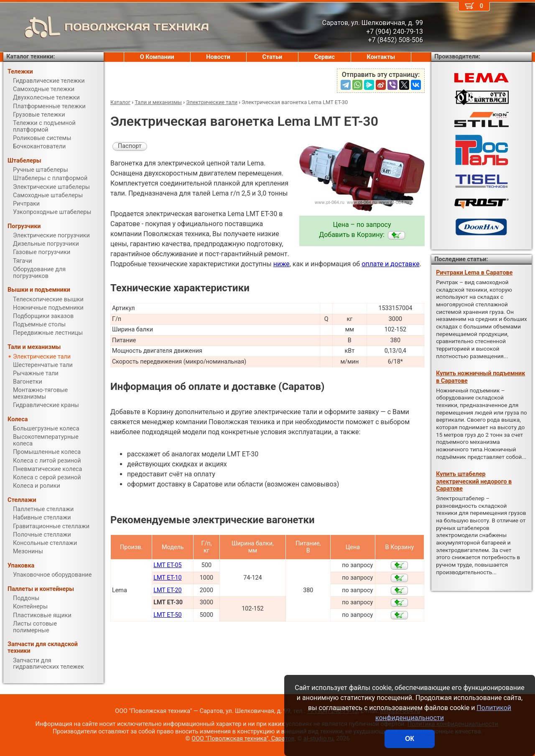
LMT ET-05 (167, 565)
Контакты (381, 57)
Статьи (272, 57)
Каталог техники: (31, 57)
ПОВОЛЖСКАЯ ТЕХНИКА (106, 27)
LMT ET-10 (167, 578)
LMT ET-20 (167, 590)
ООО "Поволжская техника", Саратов (243, 739)
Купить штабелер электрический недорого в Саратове (474, 481)
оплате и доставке (391, 264)
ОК (410, 739)
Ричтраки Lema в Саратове (474, 273)
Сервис (325, 57)
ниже (282, 264)
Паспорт (130, 146)
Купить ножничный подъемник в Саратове (480, 377)
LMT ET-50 (167, 615)
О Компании (157, 57)
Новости (218, 57)
